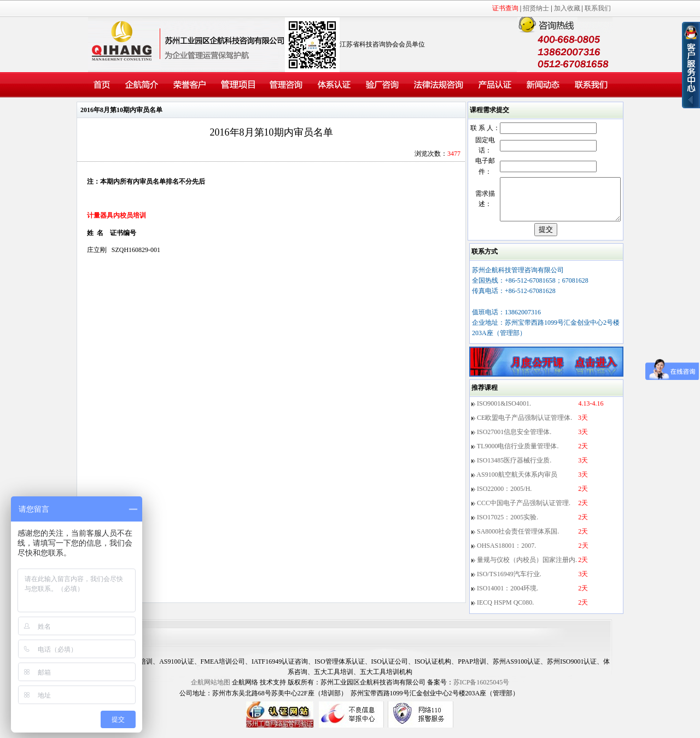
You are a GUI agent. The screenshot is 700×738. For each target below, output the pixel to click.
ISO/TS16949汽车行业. (509, 582)
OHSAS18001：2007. (506, 554)
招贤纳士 (536, 8)
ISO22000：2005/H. (504, 497)
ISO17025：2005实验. (507, 525)
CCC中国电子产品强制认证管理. (524, 511)
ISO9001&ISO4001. (504, 412)
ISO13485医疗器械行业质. (514, 468)
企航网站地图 (211, 690)
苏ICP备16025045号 (482, 690)
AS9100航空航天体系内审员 (517, 483)
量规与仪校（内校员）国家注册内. (527, 568)
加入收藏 (567, 8)
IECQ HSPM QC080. (505, 611)
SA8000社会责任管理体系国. (518, 540)
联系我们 (598, 8)
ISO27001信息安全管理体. (514, 440)
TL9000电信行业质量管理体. (518, 454)
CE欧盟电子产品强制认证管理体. (524, 426)
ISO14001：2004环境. (507, 596)
